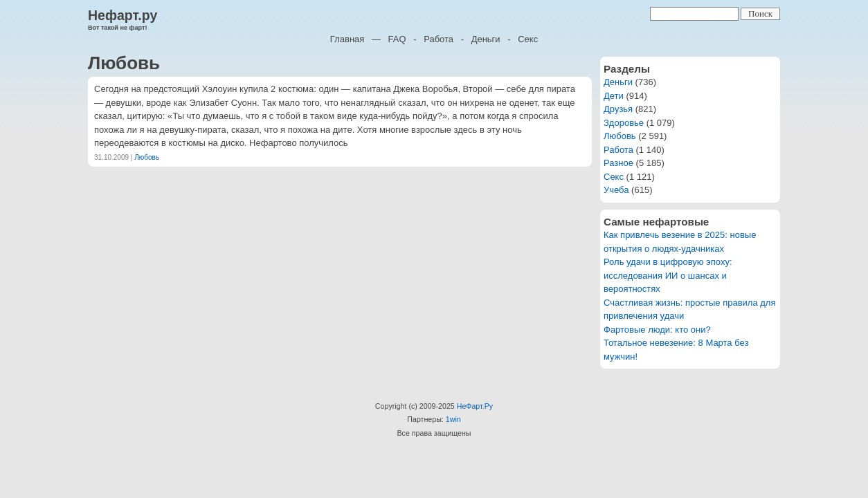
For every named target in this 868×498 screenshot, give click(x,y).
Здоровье (624, 123)
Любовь (147, 157)
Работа (438, 39)
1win (453, 419)
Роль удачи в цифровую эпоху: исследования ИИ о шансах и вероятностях (668, 275)
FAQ (397, 39)
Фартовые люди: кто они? (657, 330)
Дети (614, 96)
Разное (618, 163)
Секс (528, 39)
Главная (347, 39)
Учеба (616, 190)
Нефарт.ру (123, 15)
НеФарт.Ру (475, 406)
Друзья (618, 109)
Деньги (486, 39)
